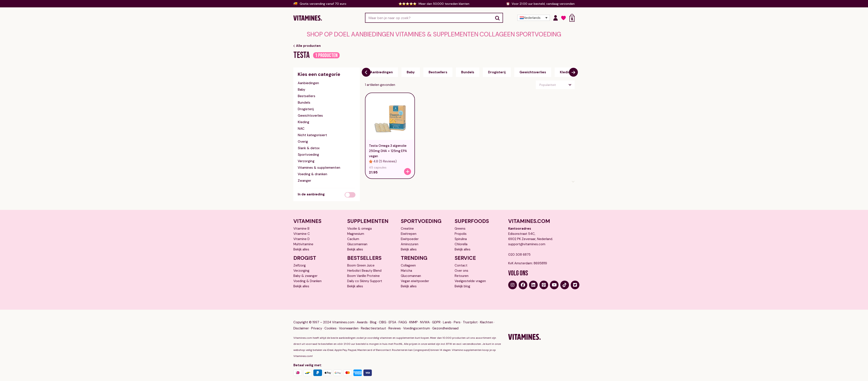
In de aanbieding (311, 192)
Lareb (447, 316)
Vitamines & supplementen (435, 34)
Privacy (317, 322)
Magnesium (356, 232)
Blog (373, 316)
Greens (460, 227)
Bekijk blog (462, 284)
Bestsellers (307, 94)
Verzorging (306, 159)
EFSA (392, 316)
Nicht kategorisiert (312, 133)
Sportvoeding (501, 34)
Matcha (406, 269)
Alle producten (307, 44)
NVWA (425, 316)
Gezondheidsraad (445, 322)
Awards (362, 316)
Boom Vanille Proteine (363, 274)
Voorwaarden (349, 322)
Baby (302, 88)
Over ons (461, 269)
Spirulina (461, 237)
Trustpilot (470, 316)
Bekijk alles (301, 247)
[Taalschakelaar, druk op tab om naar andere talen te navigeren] (534, 18)
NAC (301, 127)
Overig (303, 140)
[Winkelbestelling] (555, 83)
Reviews (395, 322)
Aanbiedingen (395, 34)
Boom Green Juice (361, 263)
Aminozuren (410, 242)
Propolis (461, 232)
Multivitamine (303, 242)
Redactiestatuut (373, 322)
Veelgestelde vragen (470, 279)
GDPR (436, 316)
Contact (461, 263)
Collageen (473, 34)
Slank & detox (309, 146)
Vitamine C (302, 232)
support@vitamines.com (527, 242)
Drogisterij (306, 107)
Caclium (353, 237)
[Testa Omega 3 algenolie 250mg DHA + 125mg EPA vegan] (408, 170)
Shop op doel (366, 34)
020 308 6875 (519, 253)
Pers (457, 316)
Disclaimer (301, 322)
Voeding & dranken (312, 172)
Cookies (330, 322)
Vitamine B (301, 227)
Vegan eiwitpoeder (415, 279)
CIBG (383, 316)
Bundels (304, 101)
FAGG (403, 316)
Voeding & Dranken (307, 279)
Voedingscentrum (417, 322)
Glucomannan (357, 242)
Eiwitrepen (409, 232)
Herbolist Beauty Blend (364, 269)
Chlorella (461, 242)
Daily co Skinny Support (365, 279)
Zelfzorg (300, 263)
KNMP (413, 316)
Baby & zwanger (305, 274)
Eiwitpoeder (410, 237)
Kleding (303, 120)
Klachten (487, 316)
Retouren (462, 274)
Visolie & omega (359, 227)
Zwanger (304, 179)
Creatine (407, 227)
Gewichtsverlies (310, 114)
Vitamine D (302, 237)
